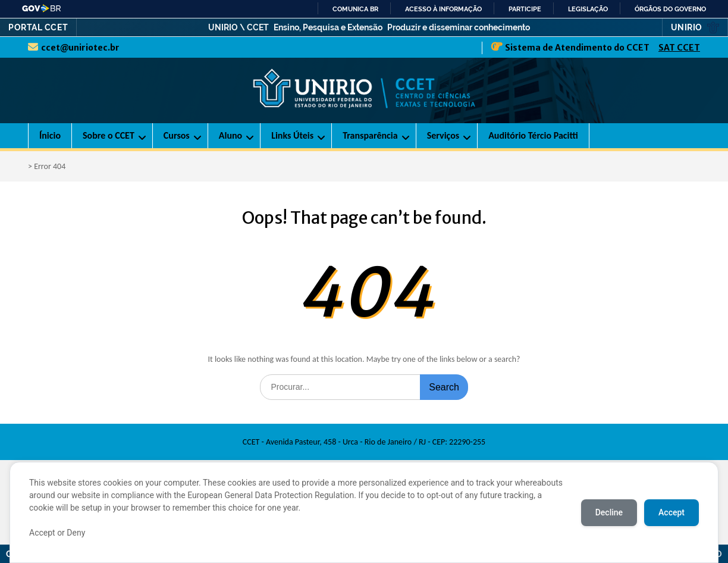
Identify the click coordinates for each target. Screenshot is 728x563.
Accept (671, 512)
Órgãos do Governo (670, 9)
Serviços (443, 135)
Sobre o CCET (109, 135)
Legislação (588, 9)
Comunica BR (355, 9)
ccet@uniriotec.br (80, 48)
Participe (525, 9)
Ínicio (50, 135)
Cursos (177, 135)
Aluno (230, 135)
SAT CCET (679, 48)
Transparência (370, 135)
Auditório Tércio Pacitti (533, 135)
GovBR (42, 8)
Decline (609, 512)
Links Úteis (292, 135)
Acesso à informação (443, 9)
